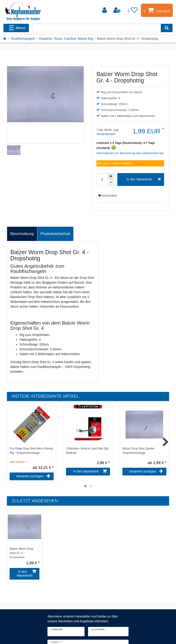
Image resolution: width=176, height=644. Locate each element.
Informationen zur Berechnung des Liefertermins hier (130, 153)
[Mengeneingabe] (102, 179)
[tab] (22, 234)
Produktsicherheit (55, 234)
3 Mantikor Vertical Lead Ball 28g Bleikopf (87, 451)
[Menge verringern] (111, 183)
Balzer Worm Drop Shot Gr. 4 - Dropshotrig (21, 553)
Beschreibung (22, 234)
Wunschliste (108, 196)
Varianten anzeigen (33, 476)
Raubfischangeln (23, 39)
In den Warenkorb (144, 179)
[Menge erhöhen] (111, 176)
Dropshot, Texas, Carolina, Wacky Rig (66, 39)
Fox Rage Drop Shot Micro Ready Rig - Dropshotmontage (31, 451)
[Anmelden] (105, 10)
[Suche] (167, 28)
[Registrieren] (118, 10)
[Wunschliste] (133, 10)
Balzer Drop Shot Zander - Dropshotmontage (139, 451)
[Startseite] (5, 39)
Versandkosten (106, 134)
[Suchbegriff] (96, 28)
